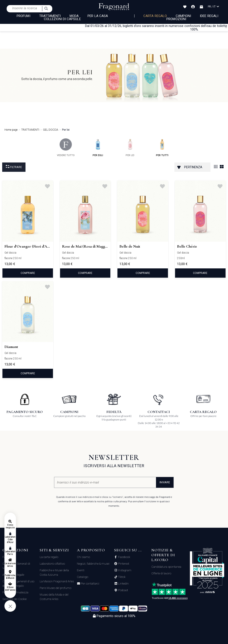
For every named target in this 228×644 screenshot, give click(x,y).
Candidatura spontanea (166, 567)
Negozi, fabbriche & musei (93, 564)
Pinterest (123, 564)
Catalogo (83, 577)
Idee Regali (209, 16)
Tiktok (121, 577)
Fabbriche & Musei (10, 577)
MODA (74, 16)
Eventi (81, 570)
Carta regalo (155, 16)
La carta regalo (49, 557)
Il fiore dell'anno (10, 589)
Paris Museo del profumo (56, 588)
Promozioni (176, 19)
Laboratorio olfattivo (52, 564)
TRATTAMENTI (50, 16)
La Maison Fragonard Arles (57, 581)
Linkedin (123, 584)
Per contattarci (90, 584)
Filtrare (14, 167)
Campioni (183, 16)
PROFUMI (23, 16)
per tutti (162, 148)
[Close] (226, 27)
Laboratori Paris (10, 553)
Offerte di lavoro (161, 573)
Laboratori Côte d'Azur (10, 540)
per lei (130, 148)
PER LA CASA (98, 16)
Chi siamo (83, 557)
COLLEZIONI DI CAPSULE (62, 19)
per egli (98, 148)
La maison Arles (10, 565)
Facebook (124, 557)
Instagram (124, 570)
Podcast (123, 590)
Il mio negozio (10, 526)
